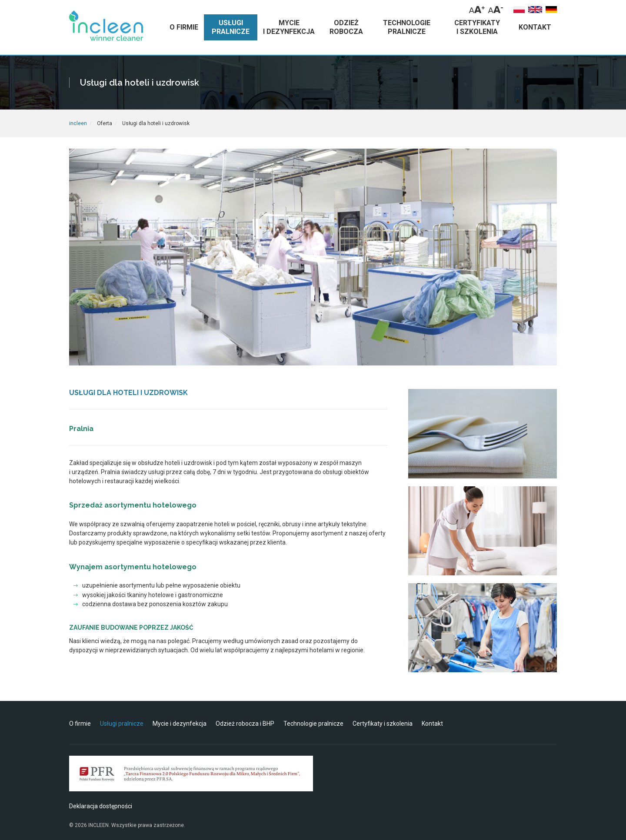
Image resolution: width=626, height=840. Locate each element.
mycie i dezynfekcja (289, 27)
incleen (78, 123)
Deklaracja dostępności (101, 806)
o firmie (184, 27)
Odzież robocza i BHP (245, 724)
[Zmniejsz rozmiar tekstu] (496, 10)
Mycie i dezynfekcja (180, 724)
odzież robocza (346, 27)
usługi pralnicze (231, 27)
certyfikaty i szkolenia (477, 27)
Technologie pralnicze (313, 724)
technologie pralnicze (407, 27)
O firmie (80, 724)
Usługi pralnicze (122, 724)
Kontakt (432, 724)
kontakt (535, 27)
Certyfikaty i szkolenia (383, 724)
